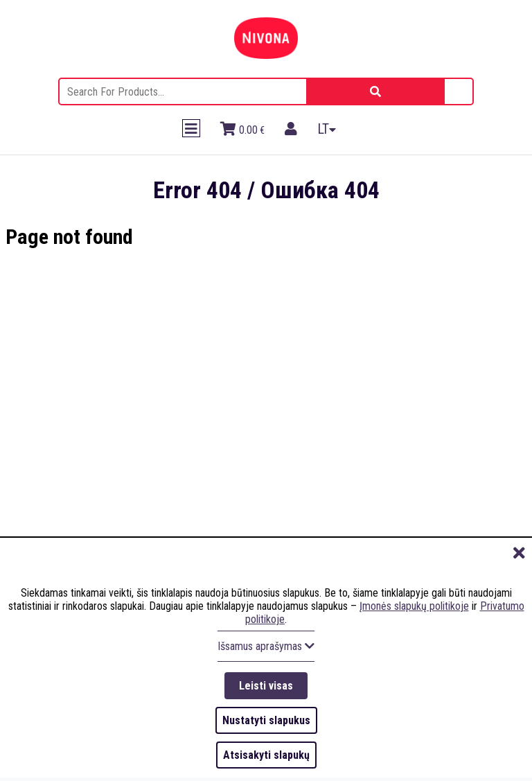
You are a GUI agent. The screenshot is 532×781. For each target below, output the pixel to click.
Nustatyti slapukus (266, 720)
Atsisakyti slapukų (266, 755)
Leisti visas (266, 686)
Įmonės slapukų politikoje (414, 606)
